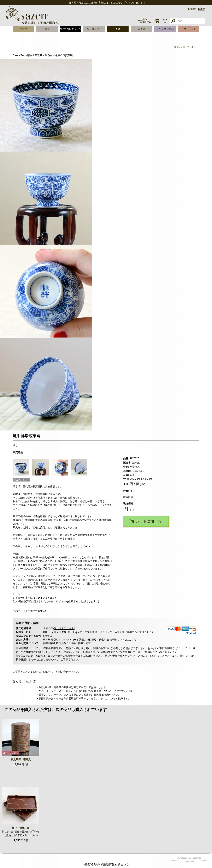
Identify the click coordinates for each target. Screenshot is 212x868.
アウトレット (189, 29)
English (192, 9)
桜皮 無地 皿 (21, 828)
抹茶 (47, 29)
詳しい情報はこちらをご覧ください (158, 652)
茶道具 (141, 29)
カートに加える (146, 521)
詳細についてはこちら (139, 632)
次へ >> (191, 47)
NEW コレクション (70, 29)
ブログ (23, 29)
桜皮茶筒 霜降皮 (21, 759)
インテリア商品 (165, 29)
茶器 (118, 29)
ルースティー (94, 29)
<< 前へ (178, 47)
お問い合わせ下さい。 (68, 672)
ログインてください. (47, 598)
